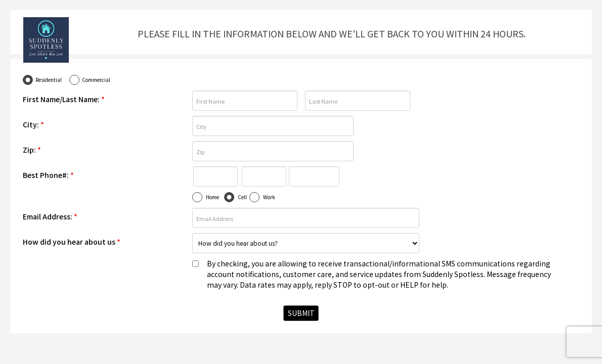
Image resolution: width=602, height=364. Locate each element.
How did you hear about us (72, 242)
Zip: (32, 150)
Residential (49, 80)
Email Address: (50, 216)
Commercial (96, 80)
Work (269, 197)
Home (212, 197)
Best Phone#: (48, 175)
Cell (242, 197)
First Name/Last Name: (64, 99)
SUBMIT (301, 313)
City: (33, 124)
